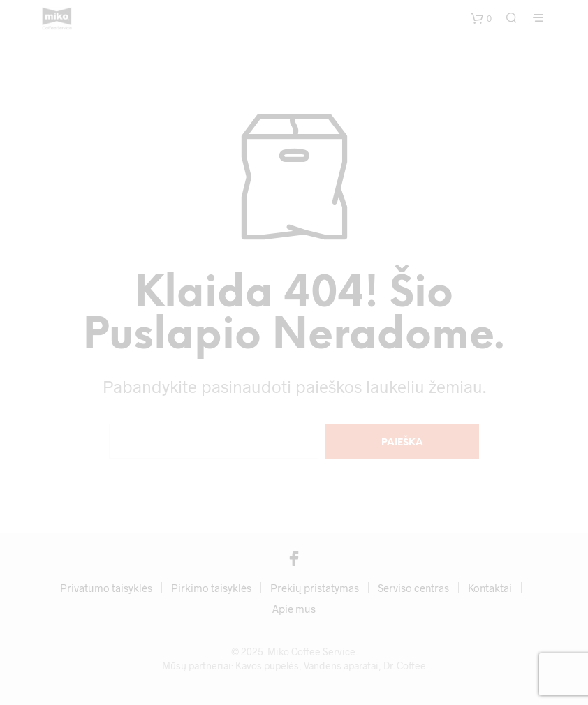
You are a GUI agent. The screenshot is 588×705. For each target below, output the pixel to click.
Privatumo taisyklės (106, 588)
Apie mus (294, 609)
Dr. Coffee (405, 666)
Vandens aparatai (341, 666)
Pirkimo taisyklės (211, 588)
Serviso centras (413, 588)
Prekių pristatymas (315, 588)
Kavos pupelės (267, 666)
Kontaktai (490, 588)
